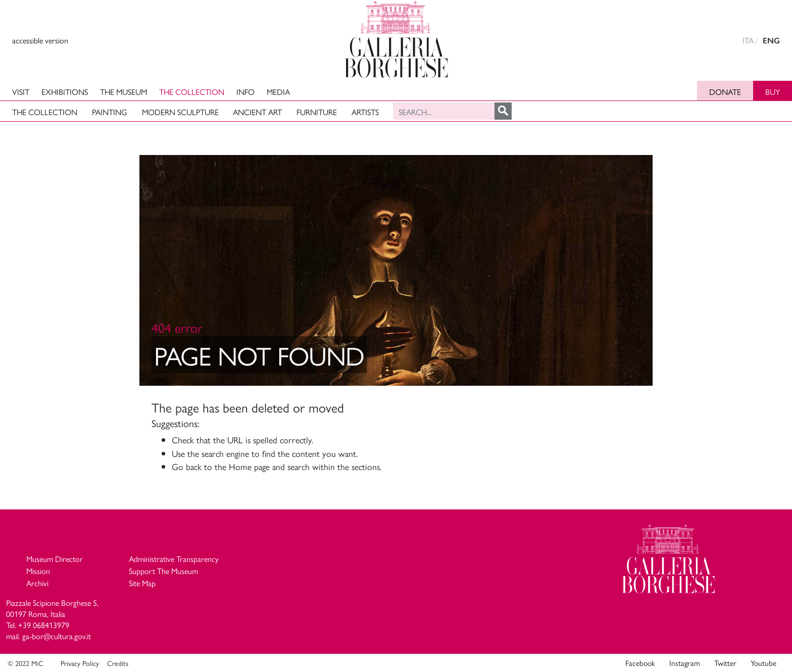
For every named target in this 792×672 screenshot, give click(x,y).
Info (245, 92)
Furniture (317, 112)
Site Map (142, 583)
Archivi (37, 583)
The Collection (192, 92)
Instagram (685, 663)
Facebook (640, 663)
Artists (365, 112)
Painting (110, 112)
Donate (725, 92)
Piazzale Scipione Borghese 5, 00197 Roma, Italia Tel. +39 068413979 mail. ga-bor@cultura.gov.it (52, 619)
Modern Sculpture (180, 112)
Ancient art (257, 112)
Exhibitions (65, 92)
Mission (38, 571)
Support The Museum (163, 571)
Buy (773, 92)
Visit (21, 92)
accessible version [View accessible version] (40, 40)
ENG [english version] (771, 41)
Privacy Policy (80, 663)
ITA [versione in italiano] (748, 40)
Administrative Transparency (174, 559)
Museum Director (55, 559)
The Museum (123, 92)
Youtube (763, 663)
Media (278, 92)
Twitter (725, 663)
